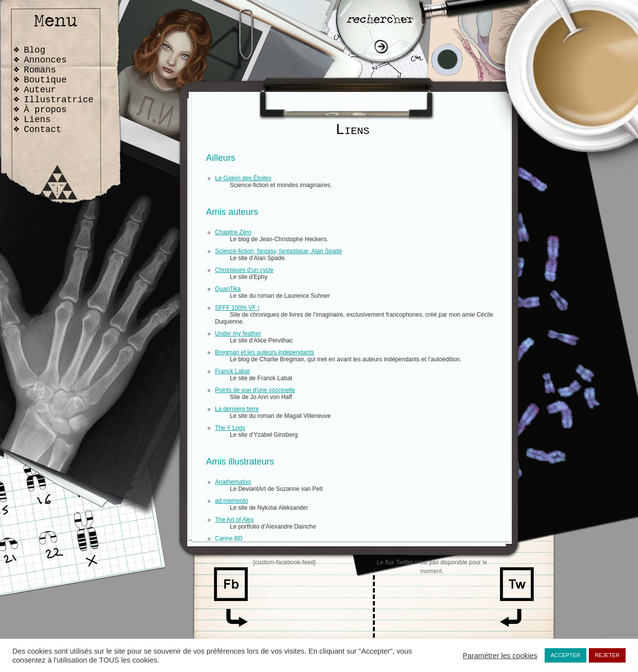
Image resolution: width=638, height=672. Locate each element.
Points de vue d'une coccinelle (255, 390)
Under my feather (238, 334)
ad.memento (232, 501)
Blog (35, 50)
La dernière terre (237, 409)
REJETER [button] (607, 655)
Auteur (40, 90)
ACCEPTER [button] (566, 655)
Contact (43, 130)
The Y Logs (230, 428)
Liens (37, 120)
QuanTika (228, 289)
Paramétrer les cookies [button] (500, 656)
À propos (45, 110)
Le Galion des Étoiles (243, 178)
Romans (40, 70)
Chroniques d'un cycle (244, 270)
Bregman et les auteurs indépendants (264, 352)
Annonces (45, 60)
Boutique (45, 80)
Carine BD (229, 538)
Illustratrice (59, 100)
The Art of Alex (234, 520)
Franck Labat (232, 371)
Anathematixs (233, 482)
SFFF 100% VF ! (237, 308)
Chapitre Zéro (233, 232)
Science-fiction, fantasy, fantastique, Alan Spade (279, 251)
